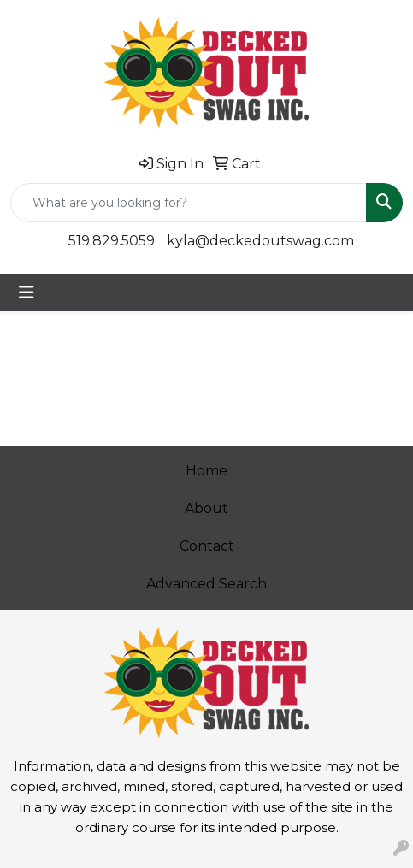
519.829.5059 (112, 241)
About (206, 508)
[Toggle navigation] (27, 292)
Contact (207, 546)
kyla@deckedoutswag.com (260, 241)
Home (206, 471)
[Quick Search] (189, 203)
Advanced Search (206, 584)
